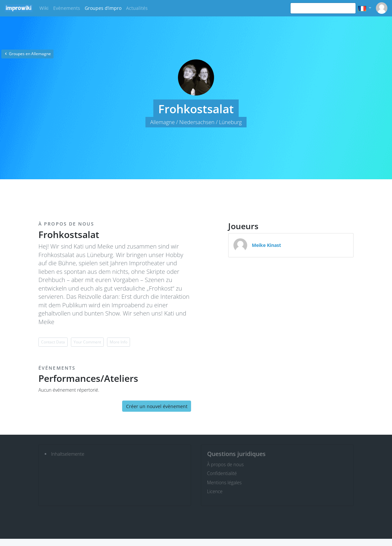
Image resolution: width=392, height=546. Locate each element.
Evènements (67, 8)
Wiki (44, 8)
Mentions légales (224, 482)
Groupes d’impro (103, 8)
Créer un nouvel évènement (157, 406)
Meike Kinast (266, 245)
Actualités (137, 8)
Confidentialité (222, 473)
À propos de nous (226, 464)
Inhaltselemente (68, 454)
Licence (215, 491)
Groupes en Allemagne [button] (27, 54)
